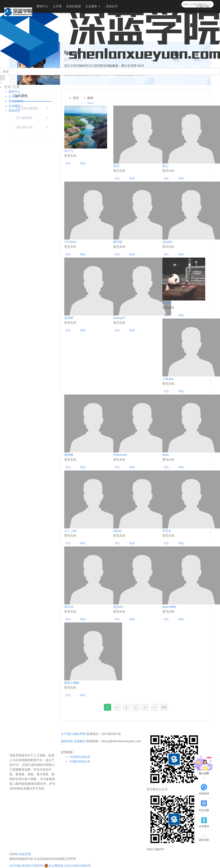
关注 (68, 163)
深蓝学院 (25, 854)
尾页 (164, 707)
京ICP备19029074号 (23, 866)
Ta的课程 (33, 118)
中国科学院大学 (80, 762)
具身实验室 (73, 6)
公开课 (57, 6)
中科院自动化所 (80, 757)
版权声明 (79, 734)
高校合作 (112, 6)
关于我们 (67, 734)
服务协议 (67, 741)
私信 (83, 163)
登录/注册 (203, 6)
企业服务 (93, 6)
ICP (40, 866)
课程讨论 (33, 127)
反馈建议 (79, 741)
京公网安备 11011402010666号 (67, 866)
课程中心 (42, 6)
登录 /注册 (12, 87)
